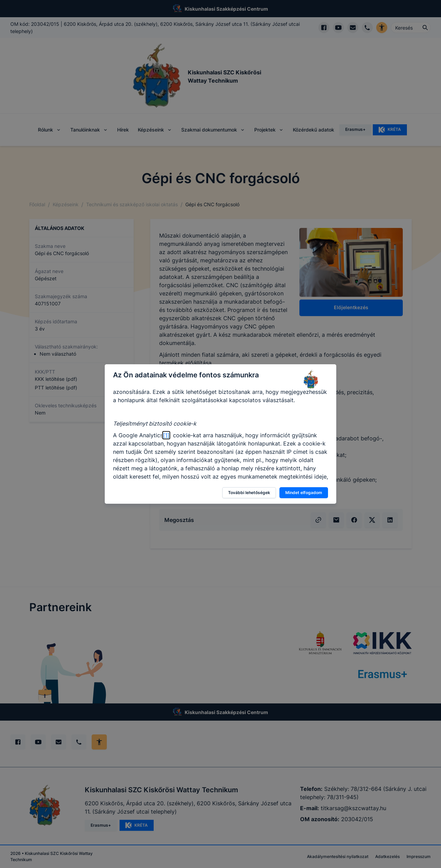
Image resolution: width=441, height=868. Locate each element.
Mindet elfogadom (304, 493)
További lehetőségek (249, 493)
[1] (166, 435)
